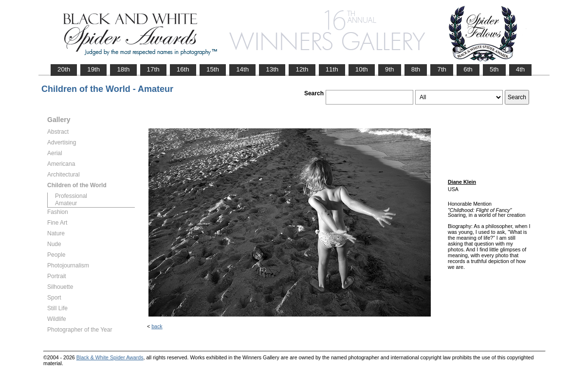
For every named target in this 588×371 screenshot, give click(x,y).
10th (362, 69)
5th (494, 69)
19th (93, 69)
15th (213, 69)
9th (390, 69)
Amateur (66, 203)
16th (183, 69)
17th (153, 69)
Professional (71, 196)
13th (272, 69)
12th (302, 69)
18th (123, 69)
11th (332, 69)
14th (242, 69)
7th (442, 69)
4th (521, 69)
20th (64, 69)
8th (416, 69)
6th (468, 69)
